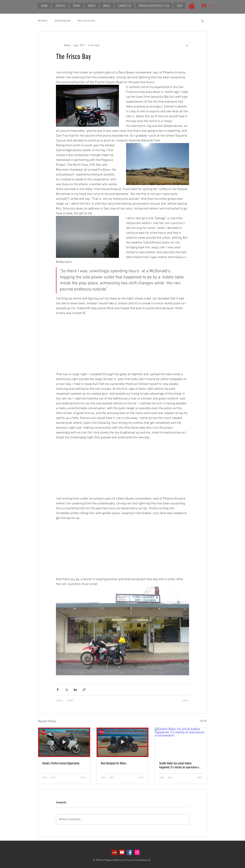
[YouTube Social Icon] (122, 852)
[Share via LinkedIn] (75, 690)
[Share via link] (84, 690)
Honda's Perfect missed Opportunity (61, 763)
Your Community (86, 21)
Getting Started (62, 21)
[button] (192, 5)
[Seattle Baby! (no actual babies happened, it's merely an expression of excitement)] (181, 742)
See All (203, 721)
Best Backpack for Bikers (114, 763)
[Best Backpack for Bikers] (123, 742)
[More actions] (187, 46)
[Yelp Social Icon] (114, 852)
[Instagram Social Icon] (137, 852)
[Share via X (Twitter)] (66, 690)
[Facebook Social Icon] (130, 852)
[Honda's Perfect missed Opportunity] (64, 742)
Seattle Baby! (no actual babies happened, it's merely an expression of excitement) (179, 765)
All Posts (43, 21)
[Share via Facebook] (58, 690)
